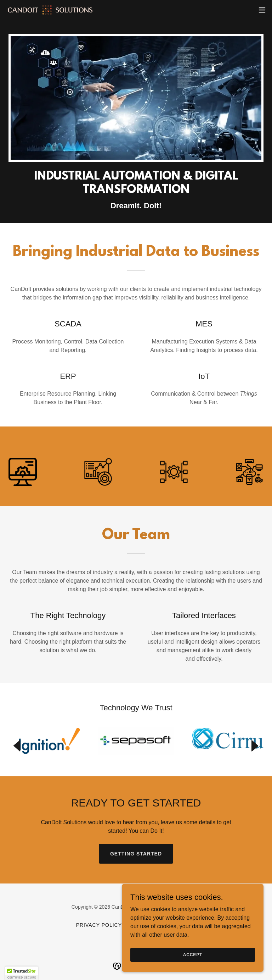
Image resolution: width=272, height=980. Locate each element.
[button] (262, 10)
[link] (50, 10)
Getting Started (136, 854)
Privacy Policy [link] (99, 925)
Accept (193, 959)
